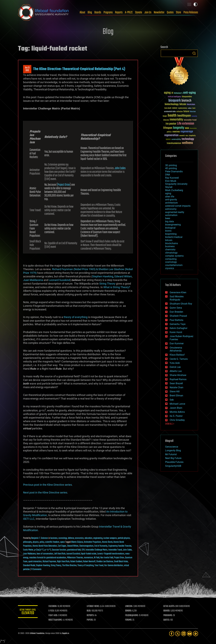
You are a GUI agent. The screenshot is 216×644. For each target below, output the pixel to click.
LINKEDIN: (130, 606)
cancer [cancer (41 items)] (175, 108)
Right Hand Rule (63, 562)
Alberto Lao (176, 371)
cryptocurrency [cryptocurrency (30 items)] (183, 108)
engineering (98, 538)
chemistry (170, 250)
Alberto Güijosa (77, 542)
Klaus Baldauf (177, 355)
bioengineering (173, 225)
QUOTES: (167, 620)
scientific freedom (52, 542)
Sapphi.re (66, 633)
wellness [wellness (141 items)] (187, 143)
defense (71, 538)
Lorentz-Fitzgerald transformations (111, 554)
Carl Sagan (62, 546)
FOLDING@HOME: (133, 615)
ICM (83, 550)
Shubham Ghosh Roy (181, 304)
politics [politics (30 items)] (169, 132)
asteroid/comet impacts (178, 206)
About (82, 12)
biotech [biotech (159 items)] (186, 101)
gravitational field (74, 550)
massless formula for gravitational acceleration (48, 558)
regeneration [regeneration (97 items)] (171, 135)
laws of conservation (45, 554)
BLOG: (90, 611)
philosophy (27, 542)
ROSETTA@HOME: (57, 620)
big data (169, 221)
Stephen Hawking (103, 276)
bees (168, 218)
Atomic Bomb (107, 542)
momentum (88, 558)
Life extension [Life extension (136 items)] (186, 124)
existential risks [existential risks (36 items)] (170, 112)
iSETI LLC (29, 519)
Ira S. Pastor (176, 416)
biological (170, 228)
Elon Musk (171, 181)
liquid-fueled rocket (89, 554)
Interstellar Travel (115, 550)
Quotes (170, 12)
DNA (168, 175)
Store (178, 12)
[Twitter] (178, 634)
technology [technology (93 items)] (188, 139)
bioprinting (171, 234)
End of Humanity (101, 546)
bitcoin (169, 240)
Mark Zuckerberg (174, 190)
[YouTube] (190, 634)
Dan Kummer (177, 343)
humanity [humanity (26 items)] (194, 116)
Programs (108, 12)
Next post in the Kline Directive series (45, 492)
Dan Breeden (176, 312)
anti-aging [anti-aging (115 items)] (189, 93)
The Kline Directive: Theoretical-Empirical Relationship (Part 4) (79, 69)
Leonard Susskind (59, 280)
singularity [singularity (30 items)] (192, 136)
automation (171, 215)
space (62, 542)
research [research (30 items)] (182, 136)
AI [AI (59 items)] (172, 93)
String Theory (107, 284)
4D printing (171, 168)
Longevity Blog (173, 450)
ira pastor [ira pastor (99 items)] (171, 124)
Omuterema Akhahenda (176, 349)
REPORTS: (91, 615)
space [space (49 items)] (168, 139)
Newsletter (159, 12)
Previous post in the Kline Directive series (47, 485)
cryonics (170, 268)
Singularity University (176, 184)
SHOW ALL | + (170, 424)
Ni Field (97, 558)
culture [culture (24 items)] (190, 108)
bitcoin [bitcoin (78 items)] (183, 104)
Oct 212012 (27, 69)
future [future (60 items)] (186, 111)
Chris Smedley (177, 420)
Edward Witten (123, 276)
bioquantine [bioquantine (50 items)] (187, 97)
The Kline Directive (69, 566)
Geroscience (172, 447)
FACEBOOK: (54, 606)
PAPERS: (91, 620)
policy (42, 542)
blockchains (172, 243)
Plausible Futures (174, 462)
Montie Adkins (177, 412)
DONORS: (129, 611)
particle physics (124, 538)
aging (168, 193)
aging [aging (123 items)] (167, 93)
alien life (170, 197)
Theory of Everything (85, 566)
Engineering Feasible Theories (120, 546)
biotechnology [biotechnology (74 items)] (172, 104)
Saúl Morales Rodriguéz (177, 298)
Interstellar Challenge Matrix (96, 550)
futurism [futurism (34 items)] (193, 112)
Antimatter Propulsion (92, 542)
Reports (119, 12)
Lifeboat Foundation (37, 633)
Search (194, 53)
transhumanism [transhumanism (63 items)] (174, 143)
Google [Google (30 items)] (165, 116)
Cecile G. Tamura (179, 359)
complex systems (174, 256)
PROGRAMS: (168, 615)
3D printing (171, 165)
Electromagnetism (86, 546)
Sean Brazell (176, 383)
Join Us (148, 12)
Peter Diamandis (174, 171)
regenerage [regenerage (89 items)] (187, 132)
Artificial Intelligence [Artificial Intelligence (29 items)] (175, 97)
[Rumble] (196, 634)
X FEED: (53, 611)
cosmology (63, 538)
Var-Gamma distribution (114, 566)
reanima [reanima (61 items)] (176, 132)
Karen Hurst (176, 332)
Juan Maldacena (33, 280)
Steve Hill (175, 391)
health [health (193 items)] (172, 116)
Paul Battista (176, 320)
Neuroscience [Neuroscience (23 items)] (193, 129)
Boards (98, 12)
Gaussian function (59, 550)
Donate (139, 12)
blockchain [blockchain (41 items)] (191, 105)
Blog (90, 12)
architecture (171, 203)
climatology (171, 253)
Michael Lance (177, 404)
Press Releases (191, 12)
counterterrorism (174, 265)
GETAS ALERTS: (170, 606)
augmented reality (175, 212)
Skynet (169, 187)
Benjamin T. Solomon (40, 538)
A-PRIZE (129, 12)
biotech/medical (174, 237)
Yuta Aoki (175, 363)
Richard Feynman (49, 562)
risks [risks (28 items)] (187, 136)
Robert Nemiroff (89, 562)
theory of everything (76, 317)
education (88, 538)
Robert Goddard (76, 562)
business (54, 538)
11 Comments (36, 569)
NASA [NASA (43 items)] (187, 128)
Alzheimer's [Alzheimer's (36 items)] (178, 93)
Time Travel (99, 566)
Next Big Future (173, 458)
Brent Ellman (176, 396)
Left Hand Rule (60, 554)
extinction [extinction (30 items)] (180, 112)
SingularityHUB (173, 466)
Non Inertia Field (107, 558)
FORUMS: (129, 620)
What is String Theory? (117, 287)
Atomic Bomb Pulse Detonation (45, 546)
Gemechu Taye (178, 324)
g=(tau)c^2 (39, 550)
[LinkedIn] (184, 634)
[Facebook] (172, 634)
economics (79, 538)
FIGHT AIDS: (54, 615)
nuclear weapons (110, 538)
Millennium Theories (75, 558)
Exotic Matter (28, 550)
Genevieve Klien (178, 292)
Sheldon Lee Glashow (105, 562)
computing (171, 259)
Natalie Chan (176, 387)
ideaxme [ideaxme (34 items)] (166, 120)
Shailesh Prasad (178, 316)
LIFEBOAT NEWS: (94, 606)
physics (36, 542)
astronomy (171, 209)
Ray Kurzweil (172, 178)
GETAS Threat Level (28, 612)
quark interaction (35, 562)
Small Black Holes (121, 562)
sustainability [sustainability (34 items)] (176, 140)
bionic (168, 231)
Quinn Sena (176, 308)
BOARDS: (167, 611)
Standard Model (29, 566)
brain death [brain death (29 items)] (168, 108)
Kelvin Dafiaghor (178, 328)
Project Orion (64, 185)
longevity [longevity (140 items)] (179, 128)
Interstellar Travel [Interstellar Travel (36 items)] (190, 120)
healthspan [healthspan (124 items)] (184, 116)
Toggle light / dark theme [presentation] (195, 4)
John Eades (120, 168)
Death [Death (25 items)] (194, 108)
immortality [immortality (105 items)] (176, 120)
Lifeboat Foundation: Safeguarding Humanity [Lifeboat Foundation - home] (43, 12)
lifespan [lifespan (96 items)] (168, 128)
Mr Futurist (171, 454)
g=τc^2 (48, 550)
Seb (172, 400)
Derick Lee (175, 367)
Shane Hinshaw (178, 375)
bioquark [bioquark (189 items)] (175, 101)
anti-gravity (171, 200)
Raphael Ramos (178, 379)
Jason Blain (176, 408)
